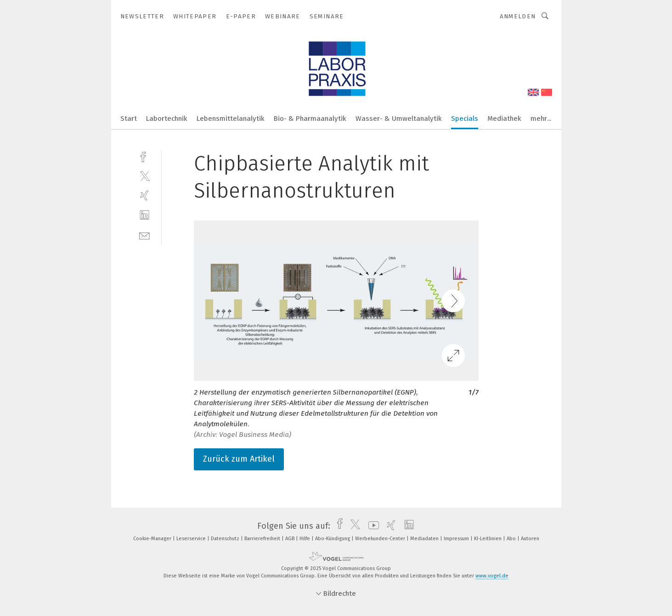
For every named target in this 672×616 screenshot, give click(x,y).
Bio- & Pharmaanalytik (310, 119)
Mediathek (504, 119)
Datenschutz (226, 539)
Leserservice (192, 539)
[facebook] (144, 156)
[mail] (144, 235)
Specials (465, 119)
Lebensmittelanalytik (231, 119)
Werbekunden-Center (381, 539)
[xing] (144, 195)
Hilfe (305, 539)
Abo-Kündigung (333, 539)
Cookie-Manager (153, 539)
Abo (512, 539)
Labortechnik (167, 119)
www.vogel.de (492, 576)
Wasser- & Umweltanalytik (399, 119)
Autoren (530, 539)
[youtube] (371, 526)
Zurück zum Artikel (239, 459)
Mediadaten (425, 539)
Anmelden (518, 16)
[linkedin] (144, 215)
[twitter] (144, 176)
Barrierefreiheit (263, 539)
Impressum (457, 539)
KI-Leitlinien (488, 539)
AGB (291, 539)
